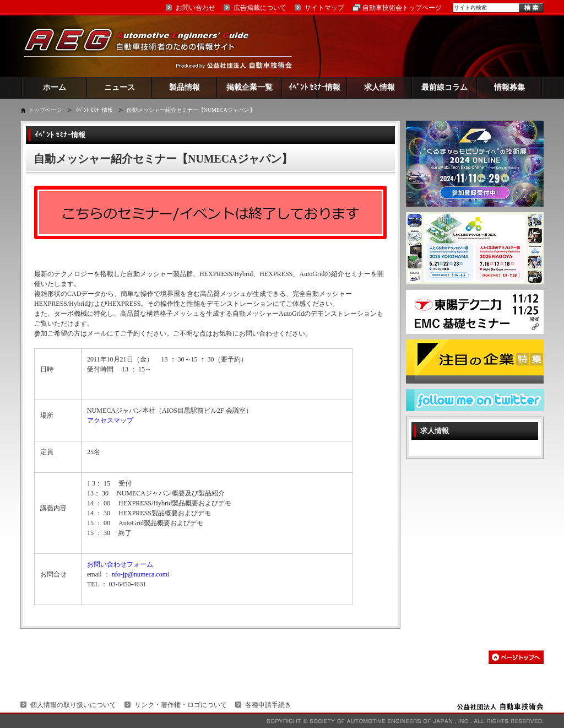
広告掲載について (260, 8)
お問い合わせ (196, 8)
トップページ (45, 110)
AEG (144, 46)
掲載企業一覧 (250, 87)
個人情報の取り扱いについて (73, 705)
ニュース (120, 87)
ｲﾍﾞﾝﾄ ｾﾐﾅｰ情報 (315, 87)
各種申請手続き (268, 705)
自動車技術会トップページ (402, 8)
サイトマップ (324, 8)
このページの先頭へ (516, 657)
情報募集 (509, 87)
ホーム (55, 87)
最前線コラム (444, 87)
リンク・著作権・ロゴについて (181, 705)
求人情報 (379, 87)
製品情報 (185, 87)
